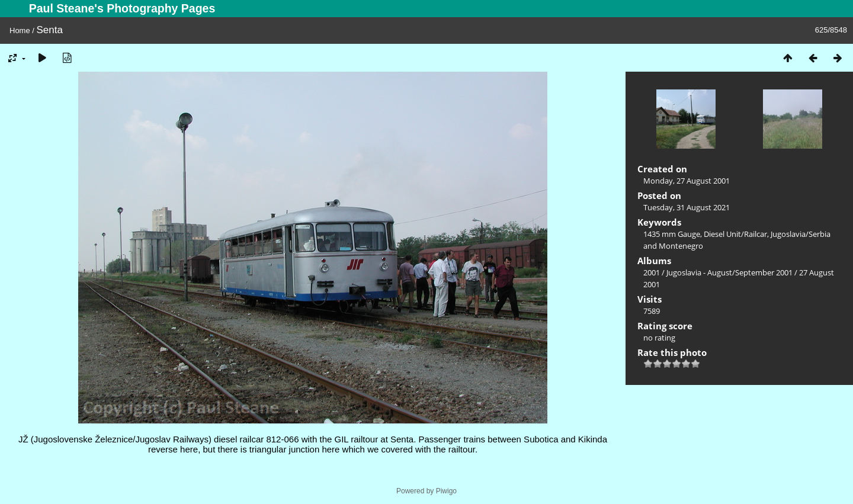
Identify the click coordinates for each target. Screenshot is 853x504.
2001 (652, 272)
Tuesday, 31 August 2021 (687, 207)
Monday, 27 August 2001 (687, 181)
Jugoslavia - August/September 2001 (729, 272)
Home (20, 31)
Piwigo (446, 491)
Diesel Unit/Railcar (735, 234)
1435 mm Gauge (672, 234)
